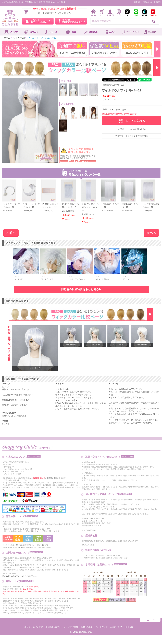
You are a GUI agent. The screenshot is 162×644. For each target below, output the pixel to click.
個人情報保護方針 (53, 627)
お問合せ (146, 2)
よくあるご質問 (71, 627)
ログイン (138, 2)
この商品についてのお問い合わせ (132, 129)
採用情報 (129, 627)
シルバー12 (19, 38)
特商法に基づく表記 (34, 627)
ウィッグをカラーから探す (38, 21)
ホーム (7, 38)
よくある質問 (155, 2)
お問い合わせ (87, 627)
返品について (116, 627)
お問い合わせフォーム (11, 560)
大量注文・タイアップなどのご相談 (132, 136)
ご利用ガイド (102, 627)
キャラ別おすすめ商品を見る (71, 21)
